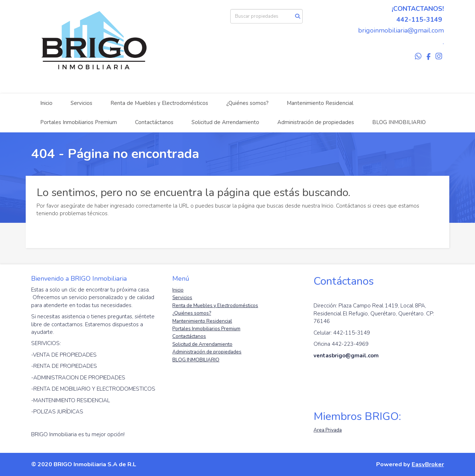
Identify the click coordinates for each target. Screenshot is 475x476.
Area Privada (328, 430)
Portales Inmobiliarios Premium (79, 122)
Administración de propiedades (316, 122)
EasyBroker (428, 464)
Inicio (46, 103)
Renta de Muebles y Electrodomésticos (159, 103)
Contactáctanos (154, 122)
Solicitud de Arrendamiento (225, 122)
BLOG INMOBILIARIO (399, 122)
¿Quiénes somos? (247, 103)
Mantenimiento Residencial (320, 103)
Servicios (81, 103)
